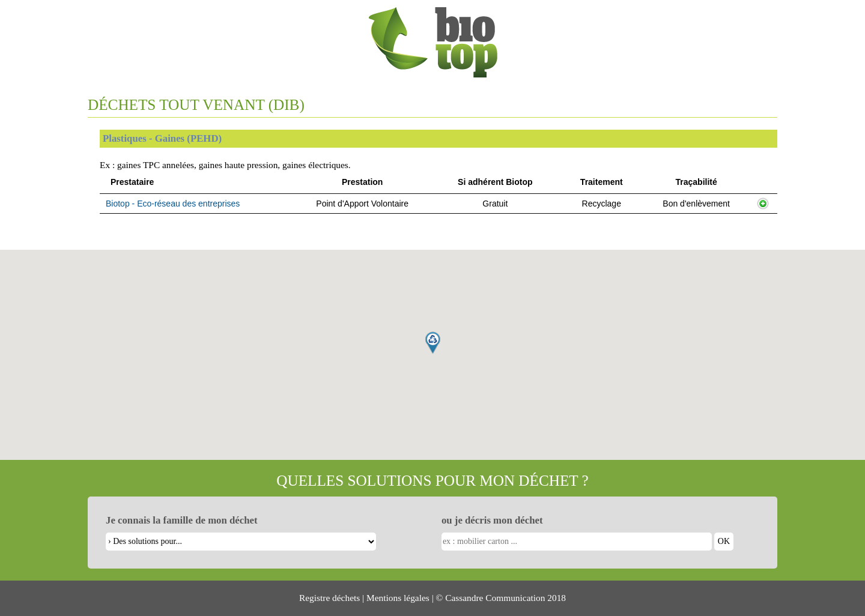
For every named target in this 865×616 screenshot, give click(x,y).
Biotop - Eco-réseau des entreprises (173, 204)
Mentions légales (398, 598)
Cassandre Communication (495, 598)
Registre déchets (329, 598)
